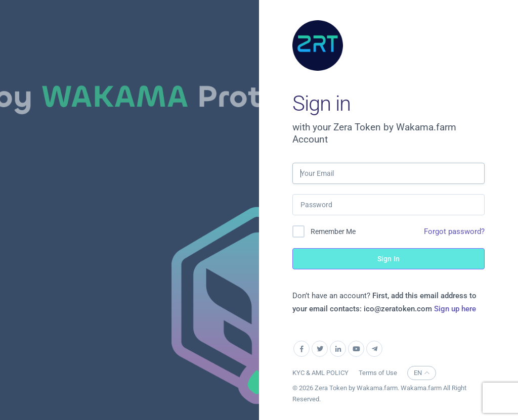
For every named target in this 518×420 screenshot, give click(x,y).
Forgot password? (454, 231)
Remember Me (333, 231)
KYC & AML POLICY (320, 373)
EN (422, 373)
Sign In (388, 259)
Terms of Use (378, 373)
